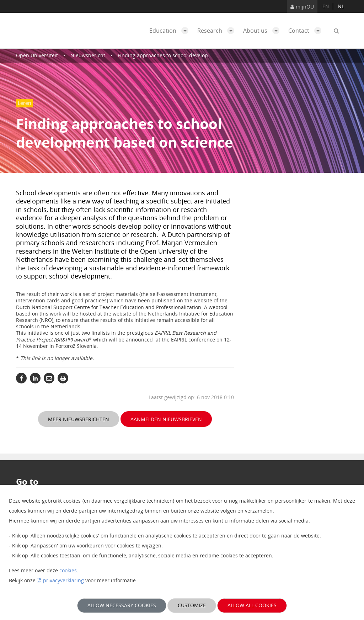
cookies (68, 570)
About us (263, 31)
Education (171, 31)
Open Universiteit (37, 55)
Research (218, 31)
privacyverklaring (63, 580)
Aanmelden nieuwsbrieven (166, 419)
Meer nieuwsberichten (79, 419)
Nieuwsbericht (88, 55)
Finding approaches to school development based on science (190, 55)
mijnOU (302, 7)
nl (341, 6)
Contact (307, 31)
